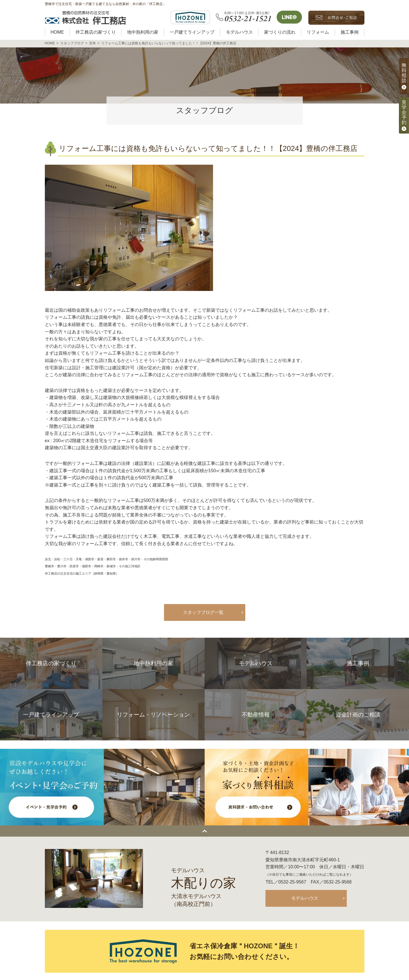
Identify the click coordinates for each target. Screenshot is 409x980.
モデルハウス (305, 898)
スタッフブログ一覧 (203, 612)
